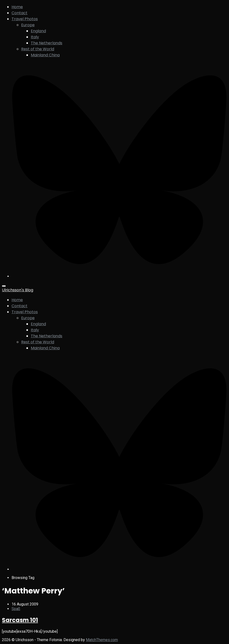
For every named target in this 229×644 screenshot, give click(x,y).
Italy (35, 37)
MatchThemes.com (102, 640)
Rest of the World (38, 49)
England (38, 31)
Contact (19, 13)
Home (17, 7)
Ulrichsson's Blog (18, 290)
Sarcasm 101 (20, 620)
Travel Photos (25, 19)
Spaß (16, 609)
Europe (28, 25)
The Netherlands (47, 43)
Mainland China (45, 55)
